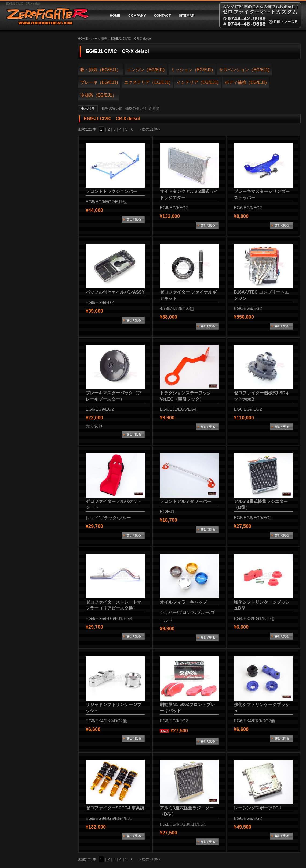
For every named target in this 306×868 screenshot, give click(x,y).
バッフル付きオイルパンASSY (115, 292)
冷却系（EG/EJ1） (98, 95)
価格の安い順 (112, 108)
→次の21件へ (150, 129)
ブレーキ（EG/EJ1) (99, 82)
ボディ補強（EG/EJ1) (246, 82)
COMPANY (137, 15)
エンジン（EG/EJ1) (146, 70)
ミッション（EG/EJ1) (192, 70)
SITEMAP (187, 15)
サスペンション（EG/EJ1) (244, 70)
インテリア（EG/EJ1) (198, 82)
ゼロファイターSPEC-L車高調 (115, 808)
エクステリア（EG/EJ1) (147, 82)
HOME (115, 15)
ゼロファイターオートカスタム (46, 15)
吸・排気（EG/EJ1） (101, 70)
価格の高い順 (136, 108)
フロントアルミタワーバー (185, 501)
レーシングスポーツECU (258, 808)
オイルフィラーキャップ (183, 602)
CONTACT (162, 15)
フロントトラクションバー (111, 191)
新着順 (154, 108)
